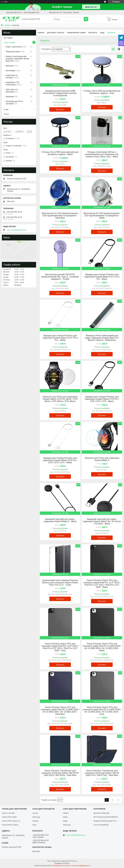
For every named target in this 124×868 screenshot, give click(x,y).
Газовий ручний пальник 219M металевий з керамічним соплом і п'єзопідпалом (60, 93)
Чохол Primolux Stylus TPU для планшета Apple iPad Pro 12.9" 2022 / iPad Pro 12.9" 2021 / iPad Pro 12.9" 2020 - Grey (60, 647)
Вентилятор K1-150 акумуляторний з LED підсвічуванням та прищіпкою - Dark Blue (60, 216)
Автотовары (11, 70)
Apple (65, 821)
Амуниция (10, 97)
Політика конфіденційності (81, 866)
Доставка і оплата (56, 33)
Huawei (35, 821)
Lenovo (35, 813)
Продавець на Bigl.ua (62, 863)
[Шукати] (86, 19)
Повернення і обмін (76, 33)
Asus (34, 825)
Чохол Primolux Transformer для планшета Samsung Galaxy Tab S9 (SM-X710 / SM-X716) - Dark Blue (102, 773)
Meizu (65, 817)
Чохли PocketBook (101, 825)
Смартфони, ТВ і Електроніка (13, 84)
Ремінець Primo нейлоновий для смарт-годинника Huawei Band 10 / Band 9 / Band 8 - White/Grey (102, 338)
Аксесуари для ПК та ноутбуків (14, 102)
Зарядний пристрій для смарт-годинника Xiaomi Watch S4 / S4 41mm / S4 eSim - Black (102, 521)
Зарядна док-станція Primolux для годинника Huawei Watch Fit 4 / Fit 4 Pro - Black (102, 277)
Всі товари (8, 38)
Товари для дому (13, 52)
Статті (6, 114)
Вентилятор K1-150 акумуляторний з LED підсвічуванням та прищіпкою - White (102, 216)
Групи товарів (9, 42)
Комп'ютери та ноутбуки (12, 76)
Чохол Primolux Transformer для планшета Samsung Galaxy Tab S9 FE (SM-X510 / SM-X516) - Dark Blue (60, 773)
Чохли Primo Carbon (10, 825)
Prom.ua (74, 861)
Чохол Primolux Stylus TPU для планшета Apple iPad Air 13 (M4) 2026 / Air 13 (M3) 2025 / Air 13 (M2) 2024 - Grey (102, 711)
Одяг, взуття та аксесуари (12, 91)
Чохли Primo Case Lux (11, 821)
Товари (7, 25)
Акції (102, 33)
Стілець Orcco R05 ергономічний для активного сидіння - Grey (102, 92)
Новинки (111, 33)
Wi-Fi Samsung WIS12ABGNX (106, 817)
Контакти (93, 33)
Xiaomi (66, 813)
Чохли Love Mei (8, 813)
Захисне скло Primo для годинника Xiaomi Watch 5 (102, 459)
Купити (61, 110)
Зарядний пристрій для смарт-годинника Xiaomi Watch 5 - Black (60, 520)
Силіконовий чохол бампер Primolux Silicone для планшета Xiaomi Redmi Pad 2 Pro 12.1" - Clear (60, 583)
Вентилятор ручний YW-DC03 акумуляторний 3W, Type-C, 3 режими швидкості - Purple (60, 277)
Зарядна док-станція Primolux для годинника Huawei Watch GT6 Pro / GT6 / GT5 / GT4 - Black (102, 399)
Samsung (36, 817)
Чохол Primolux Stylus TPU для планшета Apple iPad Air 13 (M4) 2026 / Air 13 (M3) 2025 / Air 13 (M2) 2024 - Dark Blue (60, 711)
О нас (6, 110)
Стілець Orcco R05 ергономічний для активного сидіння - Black (60, 153)
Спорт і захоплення (14, 47)
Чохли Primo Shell (9, 817)
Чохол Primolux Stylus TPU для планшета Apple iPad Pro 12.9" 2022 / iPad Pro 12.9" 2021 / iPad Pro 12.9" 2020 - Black (102, 584)
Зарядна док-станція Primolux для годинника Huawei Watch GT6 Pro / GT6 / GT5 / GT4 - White (60, 460)
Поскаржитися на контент (61, 866)
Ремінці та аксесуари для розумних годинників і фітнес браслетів (18, 59)
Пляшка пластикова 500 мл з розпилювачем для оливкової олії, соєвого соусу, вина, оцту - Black (102, 154)
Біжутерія (10, 66)
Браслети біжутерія (101, 813)
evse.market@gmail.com (17, 230)
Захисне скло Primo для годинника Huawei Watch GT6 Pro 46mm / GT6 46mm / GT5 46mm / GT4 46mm (60, 399)
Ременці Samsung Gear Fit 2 (105, 821)
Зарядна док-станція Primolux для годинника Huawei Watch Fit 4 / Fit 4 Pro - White (60, 338)
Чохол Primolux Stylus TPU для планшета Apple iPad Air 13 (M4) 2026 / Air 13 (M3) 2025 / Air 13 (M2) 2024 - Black (102, 647)
